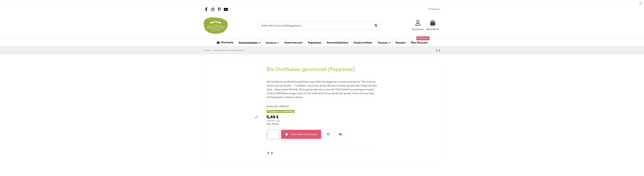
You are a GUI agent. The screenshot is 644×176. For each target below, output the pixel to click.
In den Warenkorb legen (301, 134)
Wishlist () (434, 9)
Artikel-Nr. (273, 106)
